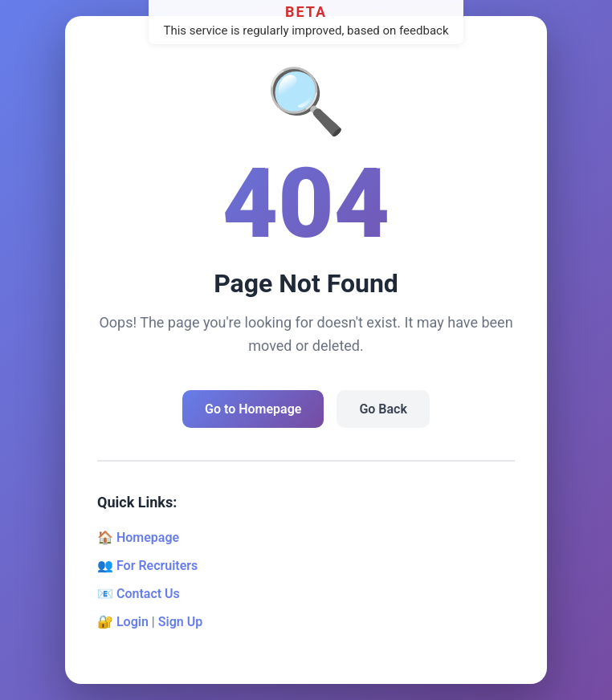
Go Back (383, 409)
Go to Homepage (253, 409)
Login (133, 622)
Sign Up (180, 622)
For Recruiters (157, 566)
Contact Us (148, 594)
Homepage (148, 537)
